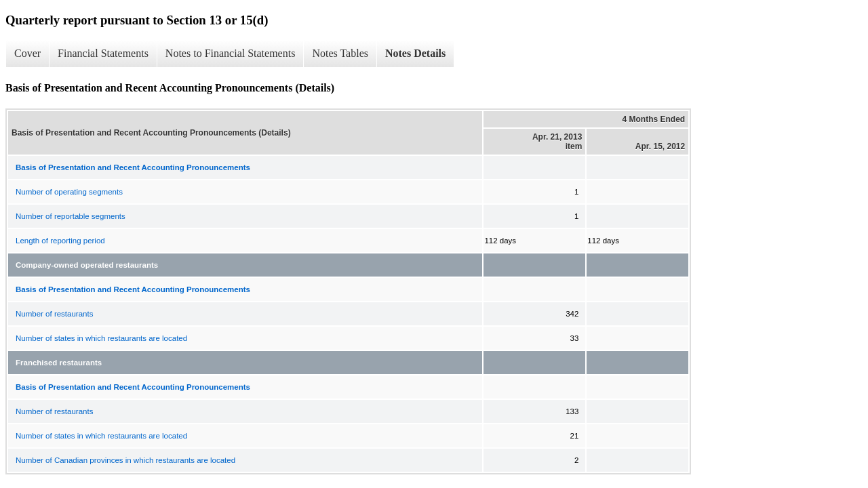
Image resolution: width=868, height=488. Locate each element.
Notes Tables (340, 53)
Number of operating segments (69, 192)
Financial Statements (103, 53)
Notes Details (415, 53)
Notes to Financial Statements (231, 53)
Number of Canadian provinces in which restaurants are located (125, 460)
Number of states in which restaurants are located (101, 338)
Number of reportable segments (71, 216)
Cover (27, 53)
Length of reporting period (60, 241)
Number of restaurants (54, 314)
